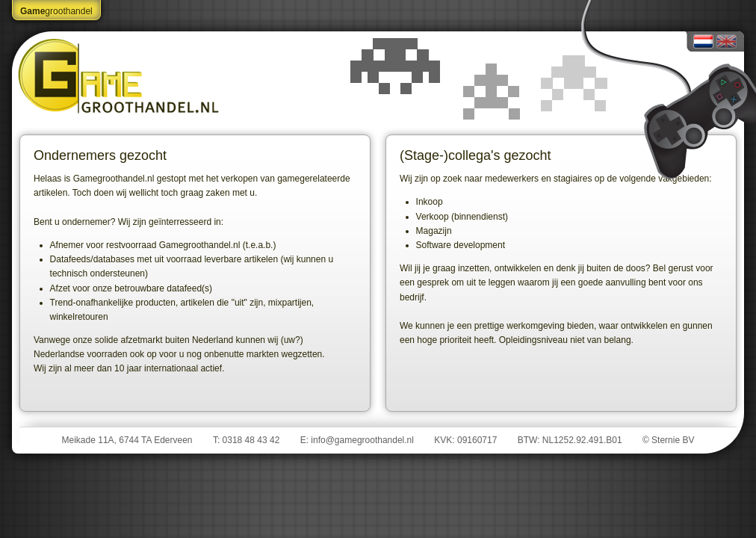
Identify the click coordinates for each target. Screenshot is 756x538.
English (726, 41)
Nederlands (703, 41)
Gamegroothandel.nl (120, 75)
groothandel (56, 11)
